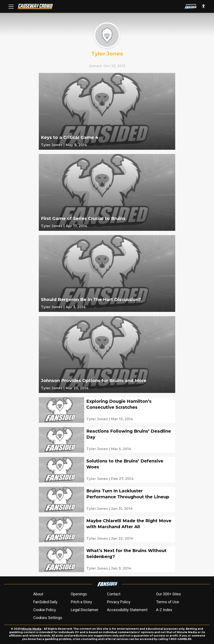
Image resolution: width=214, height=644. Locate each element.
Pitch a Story (81, 602)
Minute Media (31, 629)
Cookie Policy (45, 610)
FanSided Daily (45, 602)
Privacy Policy (119, 602)
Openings (79, 594)
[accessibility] (203, 6)
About (38, 594)
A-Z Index (164, 610)
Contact (114, 594)
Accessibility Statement (127, 610)
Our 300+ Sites (168, 594)
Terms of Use (168, 602)
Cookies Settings (48, 618)
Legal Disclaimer (85, 610)
